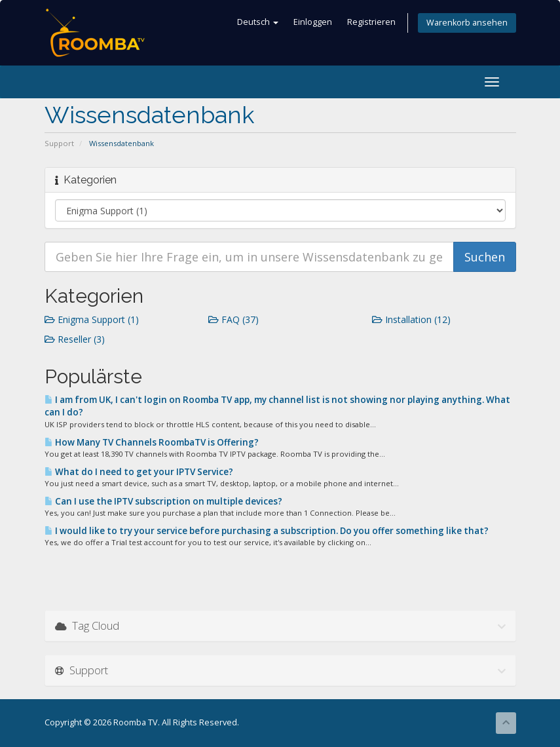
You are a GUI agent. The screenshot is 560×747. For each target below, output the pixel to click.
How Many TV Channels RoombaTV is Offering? (152, 442)
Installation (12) (411, 319)
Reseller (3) (75, 339)
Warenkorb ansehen (467, 23)
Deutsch (258, 22)
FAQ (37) (233, 319)
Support (59, 143)
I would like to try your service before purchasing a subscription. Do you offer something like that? (267, 531)
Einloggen (313, 22)
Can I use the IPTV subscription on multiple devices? (163, 501)
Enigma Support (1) (92, 319)
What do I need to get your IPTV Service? (139, 472)
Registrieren (371, 22)
